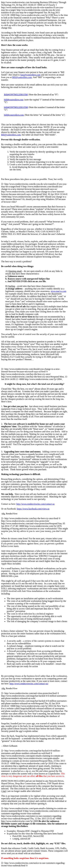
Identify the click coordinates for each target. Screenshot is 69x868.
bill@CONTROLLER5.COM (16, 107)
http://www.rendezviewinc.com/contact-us (35, 504)
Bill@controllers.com (22, 77)
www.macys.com (59, 291)
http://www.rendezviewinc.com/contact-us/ (29, 684)
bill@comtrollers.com (14, 115)
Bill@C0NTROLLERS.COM (16, 95)
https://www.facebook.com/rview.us (33, 509)
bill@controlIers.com (14, 100)
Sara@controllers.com (30, 75)
